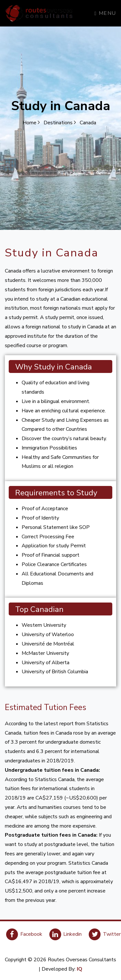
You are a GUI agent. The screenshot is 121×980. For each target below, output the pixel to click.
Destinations (60, 123)
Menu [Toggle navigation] (105, 13)
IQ (80, 969)
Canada (88, 123)
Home (31, 123)
